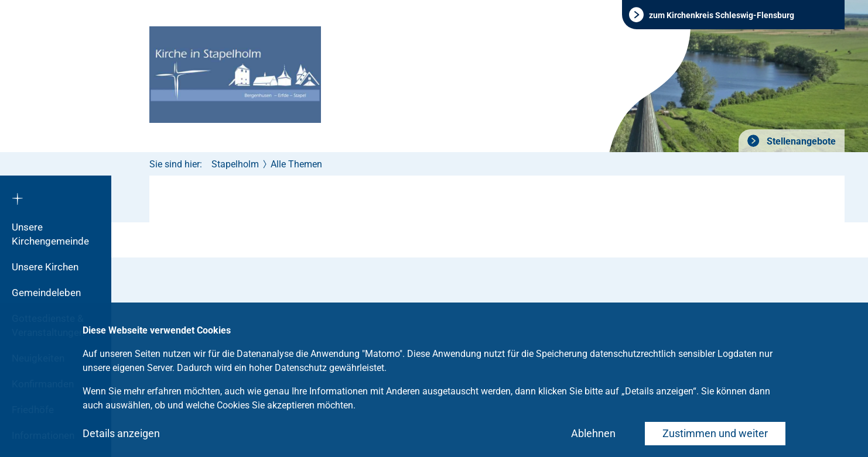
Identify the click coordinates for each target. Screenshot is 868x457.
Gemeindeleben (46, 293)
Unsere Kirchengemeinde (50, 234)
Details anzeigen (121, 433)
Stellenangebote (800, 141)
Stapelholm (235, 164)
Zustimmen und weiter (715, 433)
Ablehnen (593, 433)
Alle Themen (296, 164)
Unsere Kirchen (45, 267)
